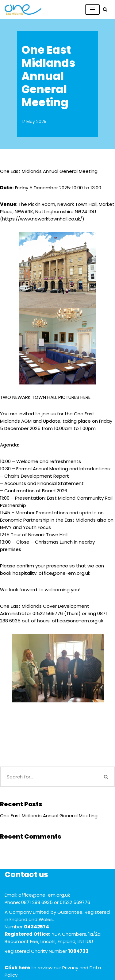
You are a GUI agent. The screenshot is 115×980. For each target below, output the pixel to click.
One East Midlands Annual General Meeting (49, 816)
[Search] (105, 9)
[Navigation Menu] (92, 9)
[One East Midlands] (23, 9)
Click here (17, 968)
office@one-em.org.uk (44, 895)
